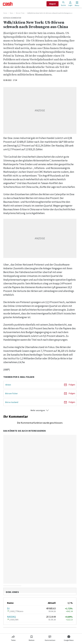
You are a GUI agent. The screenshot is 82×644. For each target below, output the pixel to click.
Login (70, 4)
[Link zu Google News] (69, 638)
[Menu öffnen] (77, 4)
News (12, 13)
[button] (40, 410)
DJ (8, 608)
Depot (53, 4)
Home (5, 13)
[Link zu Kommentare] (50, 638)
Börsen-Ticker (20, 13)
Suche (63, 4)
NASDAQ (11, 617)
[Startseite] (8, 4)
